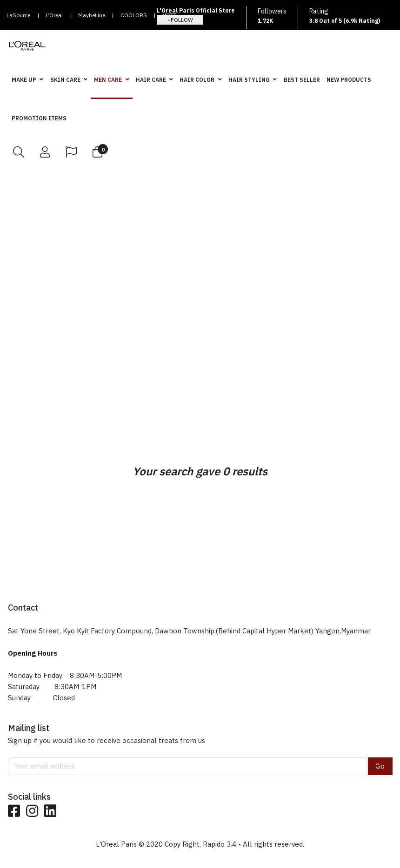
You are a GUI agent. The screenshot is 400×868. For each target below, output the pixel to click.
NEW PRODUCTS (349, 80)
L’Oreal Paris (54, 18)
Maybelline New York (92, 18)
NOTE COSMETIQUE (180, 18)
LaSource (18, 15)
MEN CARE (108, 80)
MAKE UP (24, 80)
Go (380, 766)
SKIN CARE (65, 80)
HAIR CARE (151, 80)
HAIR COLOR (197, 80)
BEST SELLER (302, 80)
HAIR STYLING (249, 80)
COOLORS (134, 15)
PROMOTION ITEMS (39, 118)
